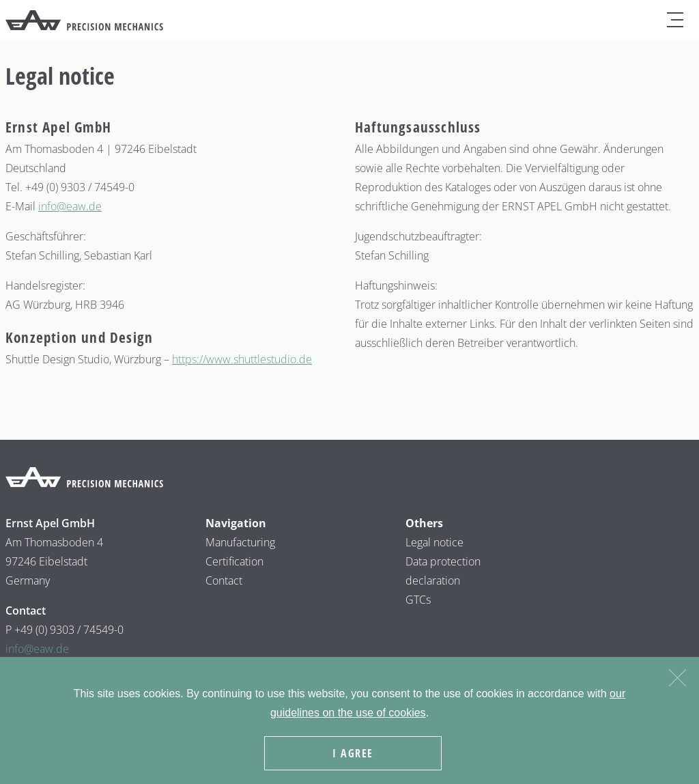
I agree (353, 753)
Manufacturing (240, 542)
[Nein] (677, 676)
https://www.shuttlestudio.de (242, 359)
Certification (234, 561)
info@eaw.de (70, 206)
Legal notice (434, 542)
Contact (224, 580)
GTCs (418, 600)
